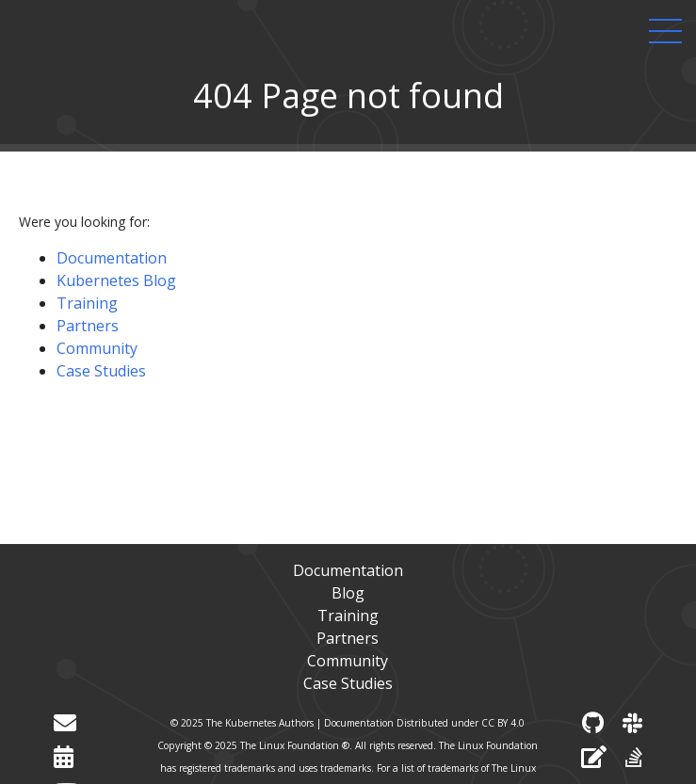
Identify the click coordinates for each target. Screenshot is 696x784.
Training (87, 303)
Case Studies (101, 371)
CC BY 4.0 (503, 723)
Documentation (112, 258)
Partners (88, 326)
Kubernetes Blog (116, 280)
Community (97, 348)
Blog (348, 593)
